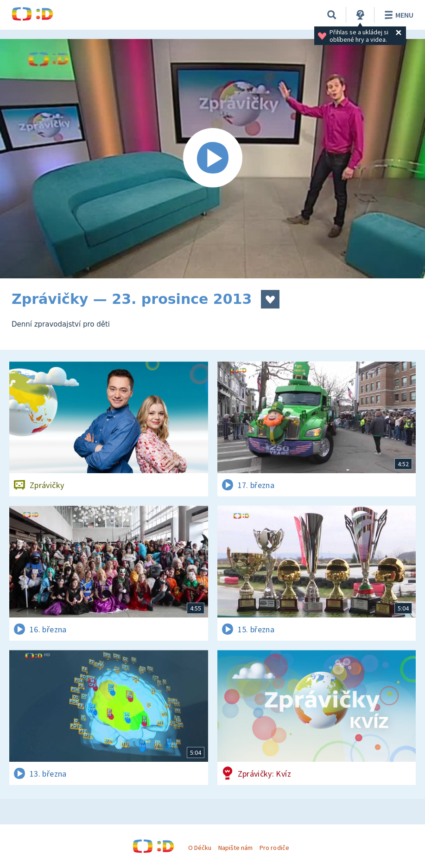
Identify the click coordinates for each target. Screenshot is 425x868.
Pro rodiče (274, 848)
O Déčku (200, 848)
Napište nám (235, 848)
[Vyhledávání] (332, 15)
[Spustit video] (212, 159)
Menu (397, 15)
